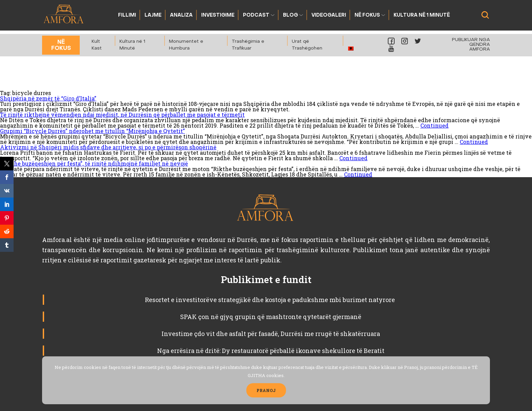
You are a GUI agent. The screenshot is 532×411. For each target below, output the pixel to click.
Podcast (256, 15)
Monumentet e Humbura (186, 45)
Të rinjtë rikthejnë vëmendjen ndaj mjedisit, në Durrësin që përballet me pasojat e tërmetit (122, 115)
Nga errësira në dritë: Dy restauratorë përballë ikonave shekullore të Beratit (271, 351)
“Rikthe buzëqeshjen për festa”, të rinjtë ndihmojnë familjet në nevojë (94, 163)
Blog (290, 15)
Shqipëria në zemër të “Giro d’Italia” (48, 98)
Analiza (181, 15)
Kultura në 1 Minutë (422, 15)
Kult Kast (97, 45)
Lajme (153, 15)
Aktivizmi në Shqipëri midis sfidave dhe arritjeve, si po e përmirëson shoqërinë (108, 147)
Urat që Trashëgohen (307, 45)
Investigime (218, 15)
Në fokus (367, 15)
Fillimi (127, 15)
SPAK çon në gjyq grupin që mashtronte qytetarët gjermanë (271, 317)
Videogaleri (329, 15)
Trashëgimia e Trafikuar (248, 45)
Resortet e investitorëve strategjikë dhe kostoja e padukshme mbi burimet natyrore (271, 300)
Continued (434, 125)
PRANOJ (266, 390)
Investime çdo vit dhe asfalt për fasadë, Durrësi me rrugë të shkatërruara (271, 334)
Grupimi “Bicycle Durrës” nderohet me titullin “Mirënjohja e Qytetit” (92, 131)
